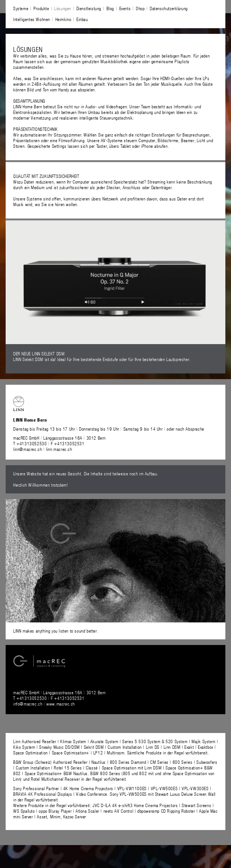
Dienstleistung (89, 8)
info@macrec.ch (28, 704)
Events (125, 8)
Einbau (82, 19)
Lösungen (63, 8)
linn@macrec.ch (27, 449)
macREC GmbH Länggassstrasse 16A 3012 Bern (59, 438)
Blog (110, 8)
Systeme (21, 8)
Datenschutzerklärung (169, 8)
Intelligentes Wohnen (32, 19)
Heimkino (63, 19)
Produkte (41, 8)
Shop (140, 8)
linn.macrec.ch (59, 449)
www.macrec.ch (61, 704)
